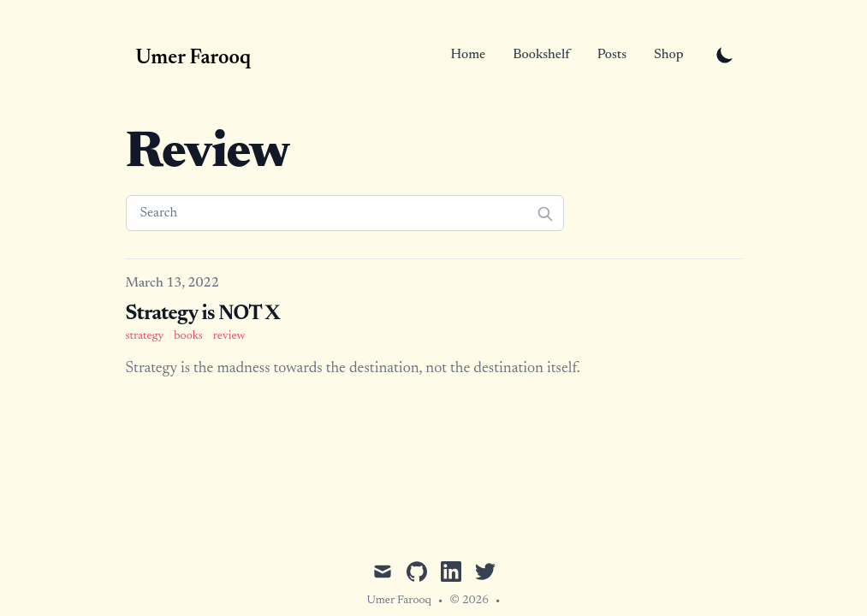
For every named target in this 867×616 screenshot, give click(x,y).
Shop (668, 55)
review (229, 336)
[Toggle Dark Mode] (725, 55)
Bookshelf (541, 55)
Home (469, 55)
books (188, 336)
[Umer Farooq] (188, 55)
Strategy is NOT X (203, 314)
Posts (612, 55)
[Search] (345, 213)
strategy (145, 336)
